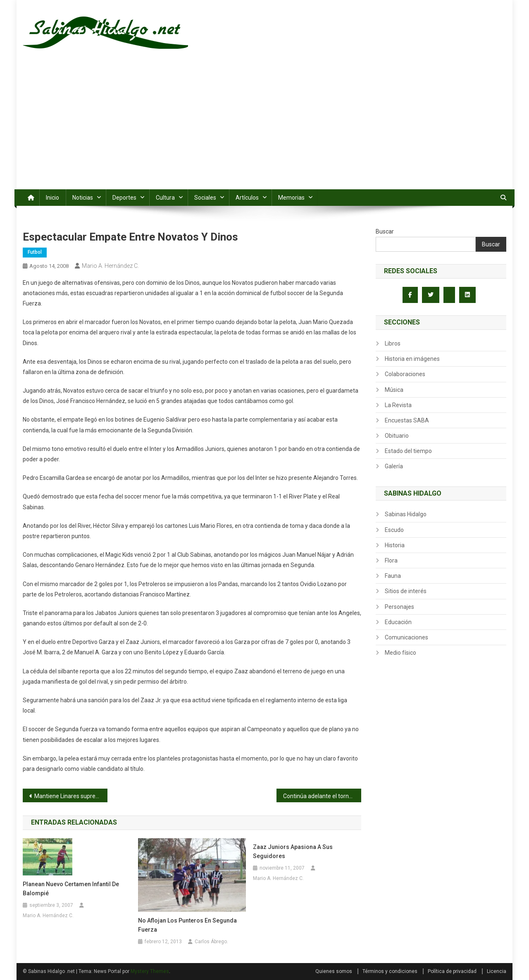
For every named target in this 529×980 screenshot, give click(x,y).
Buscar (385, 231)
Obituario (397, 436)
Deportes (124, 198)
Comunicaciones (406, 637)
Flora (391, 560)
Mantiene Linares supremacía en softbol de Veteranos (71, 796)
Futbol (35, 252)
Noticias (83, 198)
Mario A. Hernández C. (110, 266)
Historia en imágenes (412, 359)
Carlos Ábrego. (211, 942)
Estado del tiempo (408, 451)
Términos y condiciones (390, 971)
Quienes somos (334, 971)
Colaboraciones (405, 374)
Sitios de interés (406, 591)
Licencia (497, 971)
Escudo (394, 530)
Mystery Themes (150, 971)
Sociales (205, 198)
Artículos (247, 198)
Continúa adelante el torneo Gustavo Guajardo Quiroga (322, 796)
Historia (395, 545)
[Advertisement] (264, 127)
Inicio (52, 198)
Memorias (291, 198)
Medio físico (400, 653)
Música (394, 390)
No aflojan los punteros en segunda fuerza (187, 925)
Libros (393, 343)
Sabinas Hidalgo (406, 514)
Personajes (399, 607)
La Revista (398, 405)
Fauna (393, 576)
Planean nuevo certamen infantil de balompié (71, 889)
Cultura (165, 198)
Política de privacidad (452, 971)
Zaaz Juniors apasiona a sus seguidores (293, 851)
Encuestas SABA (407, 420)
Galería (394, 466)
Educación (398, 622)
